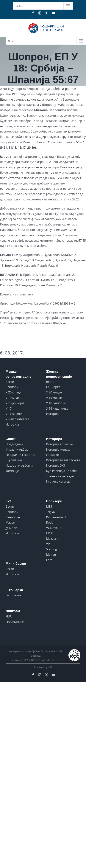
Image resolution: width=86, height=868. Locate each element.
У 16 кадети (14, 414)
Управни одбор (17, 449)
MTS (49, 506)
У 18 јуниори (15, 403)
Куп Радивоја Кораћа (61, 471)
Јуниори (11, 528)
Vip (48, 544)
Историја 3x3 (55, 465)
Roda (50, 522)
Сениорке (53, 387)
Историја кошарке (59, 444)
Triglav (51, 512)
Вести (10, 382)
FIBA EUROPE (15, 622)
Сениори (12, 387)
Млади (10, 522)
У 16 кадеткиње (57, 408)
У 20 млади (14, 392)
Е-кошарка (13, 595)
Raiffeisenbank (56, 517)
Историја (12, 424)
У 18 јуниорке (56, 403)
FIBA (9, 616)
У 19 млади (14, 398)
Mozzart (52, 539)
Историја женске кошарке (58, 452)
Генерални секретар (20, 455)
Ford (49, 560)
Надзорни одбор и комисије (19, 468)
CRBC (50, 533)
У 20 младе (54, 392)
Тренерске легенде (60, 476)
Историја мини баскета (63, 460)
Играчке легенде (58, 481)
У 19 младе (54, 398)
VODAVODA (54, 528)
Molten (51, 555)
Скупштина (14, 460)
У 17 (9, 408)
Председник (14, 444)
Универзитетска (17, 419)
